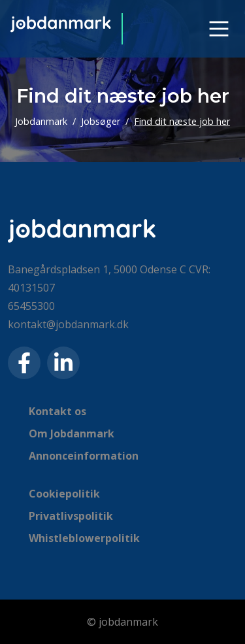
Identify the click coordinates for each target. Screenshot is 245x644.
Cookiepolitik (64, 494)
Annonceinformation (84, 456)
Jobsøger (101, 121)
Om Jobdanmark (72, 433)
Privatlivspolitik (71, 516)
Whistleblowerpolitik (84, 538)
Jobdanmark (41, 121)
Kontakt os (57, 411)
